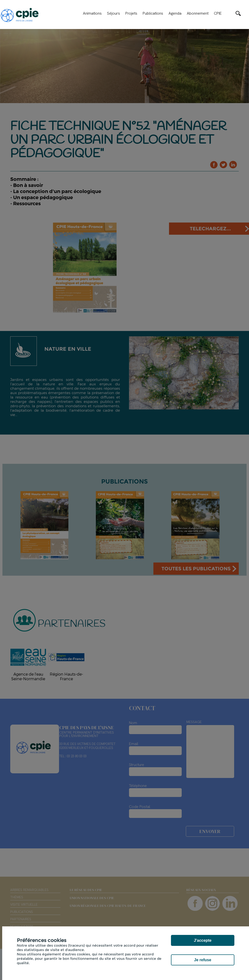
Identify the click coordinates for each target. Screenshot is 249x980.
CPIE (218, 13)
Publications (153, 13)
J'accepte (203, 940)
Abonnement (198, 13)
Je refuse (203, 960)
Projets (131, 13)
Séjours (114, 13)
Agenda (175, 13)
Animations (92, 13)
